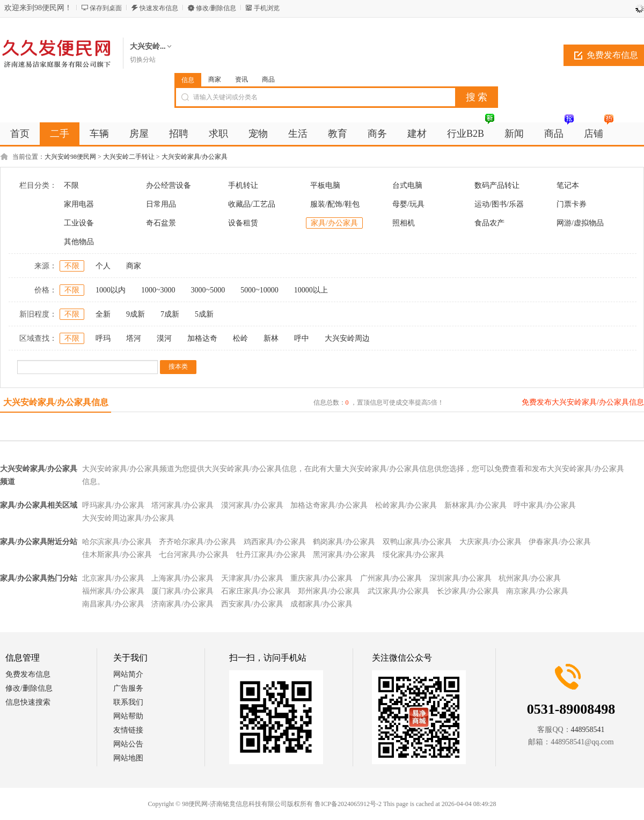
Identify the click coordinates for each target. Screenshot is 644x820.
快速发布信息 (159, 8)
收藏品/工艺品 (252, 204)
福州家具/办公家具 (113, 591)
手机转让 (243, 185)
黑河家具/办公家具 (344, 555)
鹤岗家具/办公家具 (344, 542)
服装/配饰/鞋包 (335, 204)
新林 (271, 338)
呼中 (302, 338)
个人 (103, 266)
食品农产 (489, 223)
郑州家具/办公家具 (329, 591)
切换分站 (143, 60)
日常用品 (161, 204)
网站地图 (128, 758)
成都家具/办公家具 (321, 604)
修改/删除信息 (216, 8)
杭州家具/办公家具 (530, 578)
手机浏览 (267, 8)
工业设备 (79, 223)
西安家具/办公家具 (252, 604)
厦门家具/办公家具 (182, 591)
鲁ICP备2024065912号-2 (348, 804)
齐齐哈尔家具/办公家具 (197, 542)
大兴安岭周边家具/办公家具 (128, 518)
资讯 (241, 79)
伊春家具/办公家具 (560, 542)
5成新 (204, 314)
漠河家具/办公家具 (252, 505)
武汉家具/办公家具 (399, 591)
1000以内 (111, 290)
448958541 (588, 730)
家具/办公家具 (334, 223)
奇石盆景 (161, 223)
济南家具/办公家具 (182, 604)
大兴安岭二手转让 (129, 157)
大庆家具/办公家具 (491, 542)
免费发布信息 (28, 674)
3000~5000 (208, 290)
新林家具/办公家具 (475, 505)
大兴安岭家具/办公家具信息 (56, 402)
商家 (215, 79)
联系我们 (128, 702)
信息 (188, 80)
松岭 (240, 338)
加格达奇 (202, 338)
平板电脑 (325, 185)
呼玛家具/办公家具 (113, 505)
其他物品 (79, 242)
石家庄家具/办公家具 (256, 591)
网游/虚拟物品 (580, 223)
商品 (268, 79)
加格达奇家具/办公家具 (329, 505)
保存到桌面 (106, 8)
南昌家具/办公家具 (113, 604)
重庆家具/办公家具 (321, 578)
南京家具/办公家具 (537, 591)
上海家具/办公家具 (182, 578)
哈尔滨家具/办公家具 (117, 542)
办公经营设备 (169, 185)
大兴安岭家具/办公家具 (195, 157)
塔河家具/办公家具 (182, 505)
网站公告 (128, 744)
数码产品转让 (497, 185)
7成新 (170, 314)
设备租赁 (243, 223)
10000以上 (311, 290)
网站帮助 (128, 716)
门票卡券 (572, 204)
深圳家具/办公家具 (460, 578)
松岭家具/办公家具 (406, 505)
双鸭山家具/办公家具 (418, 542)
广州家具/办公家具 (391, 578)
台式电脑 (407, 185)
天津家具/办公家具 (252, 578)
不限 (71, 185)
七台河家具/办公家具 (194, 555)
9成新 (136, 314)
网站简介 (128, 674)
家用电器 (79, 204)
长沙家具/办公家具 (468, 591)
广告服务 (128, 688)
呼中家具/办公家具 (545, 505)
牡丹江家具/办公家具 (271, 555)
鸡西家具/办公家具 (275, 542)
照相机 (404, 223)
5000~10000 (259, 290)
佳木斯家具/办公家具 (117, 555)
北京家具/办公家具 (113, 578)
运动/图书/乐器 (499, 204)
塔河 (134, 338)
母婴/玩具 (408, 204)
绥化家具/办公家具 (414, 555)
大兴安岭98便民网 (70, 157)
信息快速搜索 (28, 702)
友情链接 (128, 730)
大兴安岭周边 (347, 338)
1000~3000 (158, 290)
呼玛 (103, 338)
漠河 (164, 338)
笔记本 (568, 185)
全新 (103, 314)
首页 (20, 134)
